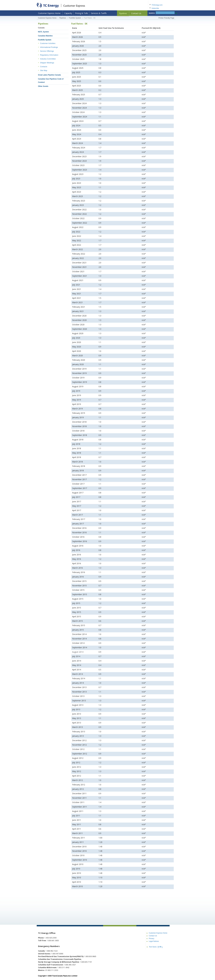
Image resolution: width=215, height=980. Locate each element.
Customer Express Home (49, 13)
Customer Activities (48, 43)
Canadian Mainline (45, 36)
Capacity (68, 13)
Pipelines (123, 13)
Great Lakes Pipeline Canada (49, 75)
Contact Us (136, 13)
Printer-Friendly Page (166, 18)
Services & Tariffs (99, 13)
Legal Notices (154, 941)
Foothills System (75, 18)
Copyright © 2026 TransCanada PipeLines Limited (58, 976)
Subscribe (155, 8)
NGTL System (43, 32)
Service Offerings (47, 51)
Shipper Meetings (47, 63)
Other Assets (43, 86)
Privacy (152, 939)
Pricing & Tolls (81, 13)
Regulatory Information (49, 55)
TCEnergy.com (157, 5)
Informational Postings (49, 47)
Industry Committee (48, 59)
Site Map (44, 70)
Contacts (44, 67)
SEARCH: (152, 13)
